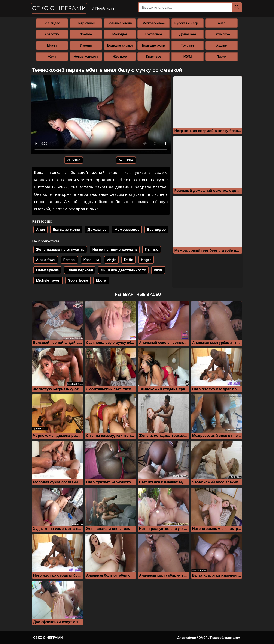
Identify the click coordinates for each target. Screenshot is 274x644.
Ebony (101, 280)
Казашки (91, 260)
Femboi (69, 260)
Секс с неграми (59, 8)
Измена (86, 45)
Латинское (222, 34)
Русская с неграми (189, 23)
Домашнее (188, 34)
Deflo (129, 260)
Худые (222, 45)
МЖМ (188, 56)
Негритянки (86, 23)
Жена (52, 56)
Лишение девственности (123, 270)
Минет (52, 45)
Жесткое (120, 56)
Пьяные (151, 250)
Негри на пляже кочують (115, 250)
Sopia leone (78, 280)
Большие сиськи (120, 45)
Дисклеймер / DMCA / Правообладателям (208, 638)
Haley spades (47, 270)
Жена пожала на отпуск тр (60, 250)
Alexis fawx (46, 260)
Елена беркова (80, 270)
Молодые (120, 34)
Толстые (188, 45)
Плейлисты (103, 8)
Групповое (154, 34)
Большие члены (120, 23)
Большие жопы (154, 45)
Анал (222, 23)
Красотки (52, 34)
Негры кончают (86, 56)
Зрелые (86, 34)
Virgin (111, 260)
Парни (221, 56)
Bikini (158, 270)
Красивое (154, 56)
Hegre (146, 260)
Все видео (52, 23)
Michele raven (48, 280)
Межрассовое (154, 23)
